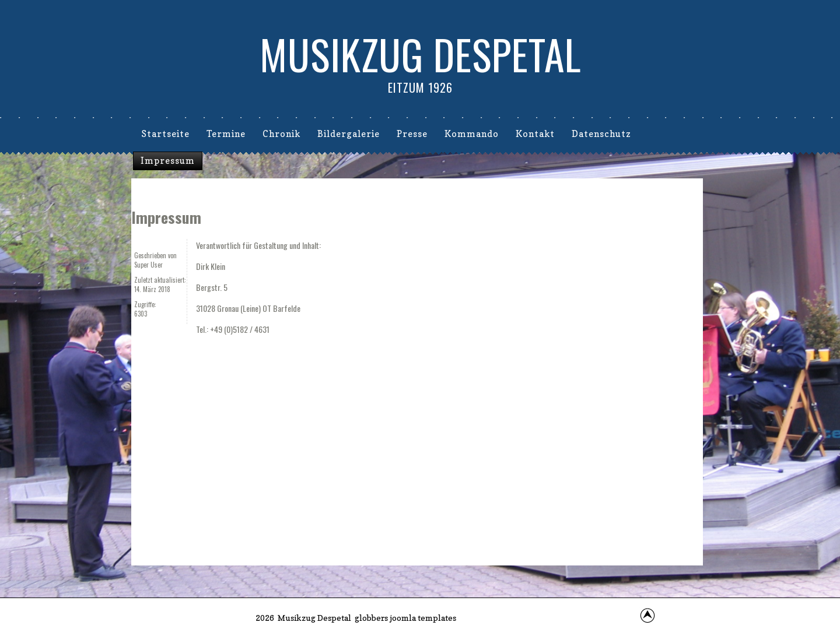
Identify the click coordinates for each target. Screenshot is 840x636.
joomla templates (423, 618)
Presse (412, 134)
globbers (371, 618)
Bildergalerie (349, 134)
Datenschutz (601, 134)
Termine (226, 134)
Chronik (281, 134)
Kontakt (535, 134)
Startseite (165, 134)
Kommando (472, 134)
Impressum (168, 161)
